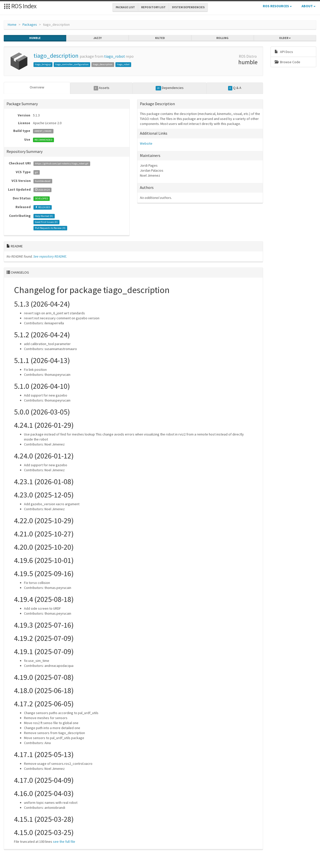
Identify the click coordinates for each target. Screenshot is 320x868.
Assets (102, 88)
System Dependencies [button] (188, 7)
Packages (30, 24)
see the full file (64, 842)
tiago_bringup (43, 64)
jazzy (98, 38)
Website (146, 143)
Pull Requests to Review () (50, 228)
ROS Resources (277, 6)
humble (35, 38)
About (309, 6)
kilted (160, 38)
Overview (37, 87)
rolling (222, 38)
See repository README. (50, 256)
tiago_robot (115, 56)
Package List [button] (125, 7)
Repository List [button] (153, 7)
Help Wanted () (44, 216)
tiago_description (56, 56)
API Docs (284, 52)
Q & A (235, 88)
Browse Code (287, 62)
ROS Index (20, 6)
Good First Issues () (46, 222)
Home (12, 24)
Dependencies (170, 88)
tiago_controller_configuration (72, 64)
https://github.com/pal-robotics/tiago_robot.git (62, 163)
